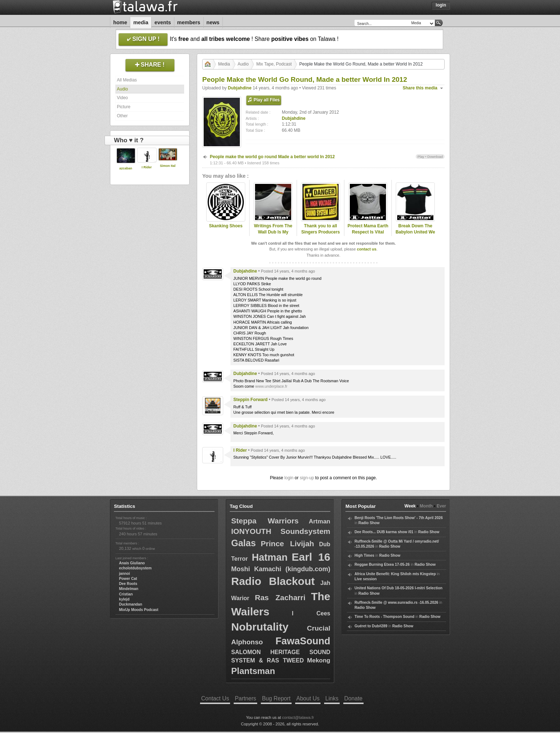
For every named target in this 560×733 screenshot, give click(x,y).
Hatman (270, 557)
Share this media (420, 88)
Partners (245, 698)
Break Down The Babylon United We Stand (415, 232)
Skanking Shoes (226, 226)
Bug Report (276, 698)
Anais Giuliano (132, 563)
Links (332, 698)
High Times (364, 555)
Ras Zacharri (280, 597)
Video (122, 98)
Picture (124, 107)
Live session (366, 579)
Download (435, 157)
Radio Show (369, 523)
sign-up (307, 478)
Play (421, 157)
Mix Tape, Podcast (274, 64)
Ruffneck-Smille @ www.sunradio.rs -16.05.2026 (396, 603)
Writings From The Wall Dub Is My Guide (273, 232)
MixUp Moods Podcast (139, 610)
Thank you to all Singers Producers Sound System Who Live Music (321, 235)
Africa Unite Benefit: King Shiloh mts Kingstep (395, 574)
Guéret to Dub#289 (371, 626)
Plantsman (253, 671)
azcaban (126, 168)
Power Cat (128, 579)
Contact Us (215, 698)
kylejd (124, 599)
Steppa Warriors (265, 521)
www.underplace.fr (271, 386)
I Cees (311, 613)
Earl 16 (311, 557)
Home (120, 22)
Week (410, 506)
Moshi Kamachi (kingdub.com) (281, 569)
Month (426, 506)
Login (441, 5)
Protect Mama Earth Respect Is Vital (368, 229)
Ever (441, 506)
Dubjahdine (240, 88)
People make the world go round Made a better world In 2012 (272, 157)
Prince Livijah (287, 544)
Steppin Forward (251, 400)
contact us (366, 249)
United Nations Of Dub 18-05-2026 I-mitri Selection (398, 588)
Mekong (319, 660)
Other (122, 116)
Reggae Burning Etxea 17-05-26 (382, 565)
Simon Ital (168, 166)
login (289, 478)
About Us (308, 698)
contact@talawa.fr (298, 717)
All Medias (127, 80)
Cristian (126, 594)
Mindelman (129, 589)
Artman (319, 521)
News (213, 22)
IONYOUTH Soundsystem (281, 531)
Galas (243, 543)
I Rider (147, 167)
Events (163, 22)
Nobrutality (260, 627)
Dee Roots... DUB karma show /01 (384, 532)
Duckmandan (131, 604)
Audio (122, 89)
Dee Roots (128, 584)
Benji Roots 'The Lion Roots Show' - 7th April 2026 (399, 518)
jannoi (124, 574)
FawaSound (303, 641)
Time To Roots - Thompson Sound (384, 617)
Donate (353, 698)
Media (141, 22)
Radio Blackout (273, 581)
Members (189, 22)
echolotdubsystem (135, 568)
